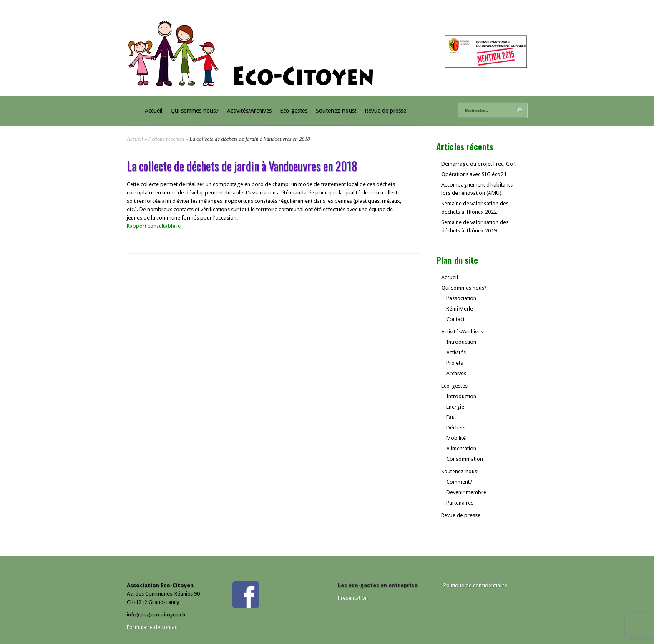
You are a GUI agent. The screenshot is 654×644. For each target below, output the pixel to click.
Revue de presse (385, 111)
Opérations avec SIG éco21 (474, 174)
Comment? (459, 482)
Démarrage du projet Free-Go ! (478, 164)
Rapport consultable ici (154, 226)
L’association (461, 298)
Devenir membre (466, 492)
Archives (456, 373)
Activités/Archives (249, 111)
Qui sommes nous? (195, 111)
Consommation (465, 459)
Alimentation (461, 448)
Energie (455, 407)
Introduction (461, 342)
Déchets (456, 428)
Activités (456, 352)
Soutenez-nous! (336, 111)
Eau (450, 417)
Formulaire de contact (153, 627)
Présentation (353, 598)
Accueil (153, 111)
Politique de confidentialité (475, 585)
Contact (455, 319)
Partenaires (460, 503)
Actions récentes (166, 139)
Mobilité (456, 438)
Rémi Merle (460, 309)
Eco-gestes (294, 111)
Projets (455, 363)
